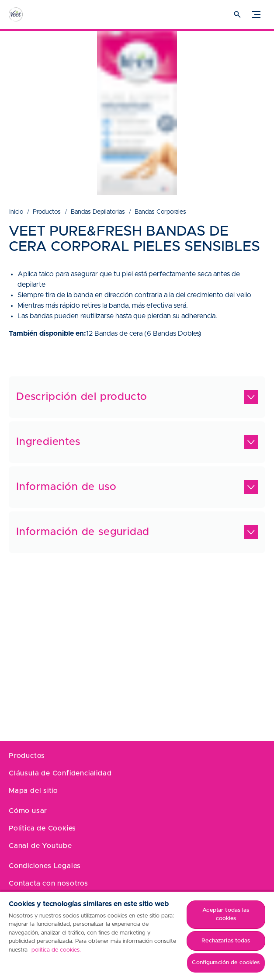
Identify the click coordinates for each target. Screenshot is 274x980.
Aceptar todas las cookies (226, 915)
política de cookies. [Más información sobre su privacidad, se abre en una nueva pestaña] (56, 950)
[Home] (24, 14)
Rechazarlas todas (226, 941)
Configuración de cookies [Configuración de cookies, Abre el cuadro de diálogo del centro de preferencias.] (226, 963)
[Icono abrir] (237, 14)
